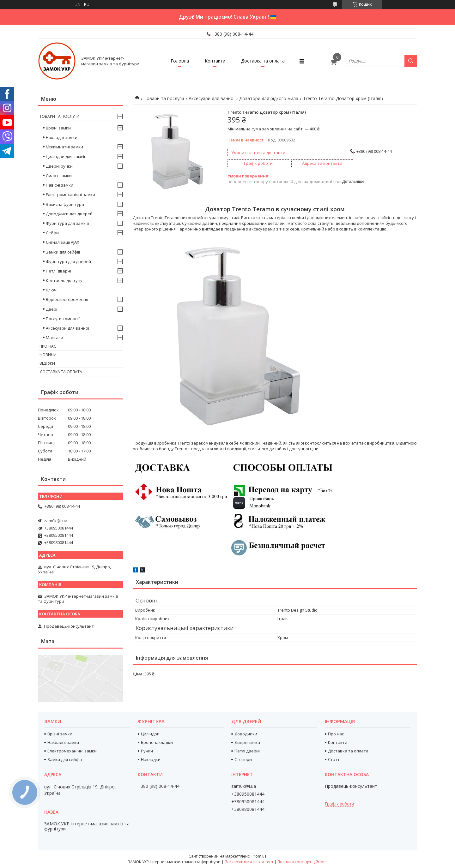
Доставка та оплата (263, 61)
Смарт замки (59, 176)
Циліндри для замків (66, 157)
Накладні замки (62, 137)
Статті (334, 759)
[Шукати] (411, 61)
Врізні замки (58, 128)
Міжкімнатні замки (64, 147)
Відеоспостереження (67, 299)
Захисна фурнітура (65, 204)
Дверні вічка (247, 742)
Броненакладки (157, 742)
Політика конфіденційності (303, 862)
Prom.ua (259, 856)
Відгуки (47, 363)
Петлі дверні (58, 271)
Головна (180, 61)
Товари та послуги (164, 98)
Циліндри (150, 734)
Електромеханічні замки (70, 195)
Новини (48, 355)
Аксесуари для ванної (212, 98)
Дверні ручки (59, 166)
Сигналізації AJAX (63, 242)
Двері (52, 309)
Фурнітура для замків (67, 223)
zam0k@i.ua (56, 521)
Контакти (215, 61)
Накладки (151, 759)
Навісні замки (60, 185)
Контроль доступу (64, 280)
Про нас (48, 346)
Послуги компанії (63, 319)
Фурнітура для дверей (68, 261)
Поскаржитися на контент (249, 862)
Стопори (243, 759)
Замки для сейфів (63, 252)
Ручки (147, 751)
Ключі (52, 290)
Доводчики (246, 734)
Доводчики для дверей (69, 214)
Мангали (55, 338)
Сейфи (52, 233)
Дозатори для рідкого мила (269, 98)
